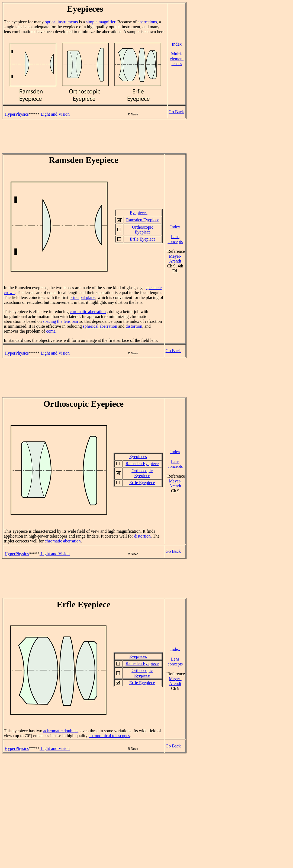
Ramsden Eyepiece (143, 220)
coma (51, 331)
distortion (134, 326)
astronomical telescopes (109, 736)
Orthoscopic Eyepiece (143, 230)
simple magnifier (101, 22)
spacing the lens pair (61, 321)
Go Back (176, 112)
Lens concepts (175, 239)
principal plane (82, 297)
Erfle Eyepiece (143, 239)
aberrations (147, 22)
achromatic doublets (61, 731)
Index (177, 44)
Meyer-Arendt (175, 259)
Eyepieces (139, 213)
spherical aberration (100, 326)
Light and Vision (55, 114)
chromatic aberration (88, 312)
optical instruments (61, 22)
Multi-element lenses (177, 59)
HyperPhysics (17, 114)
